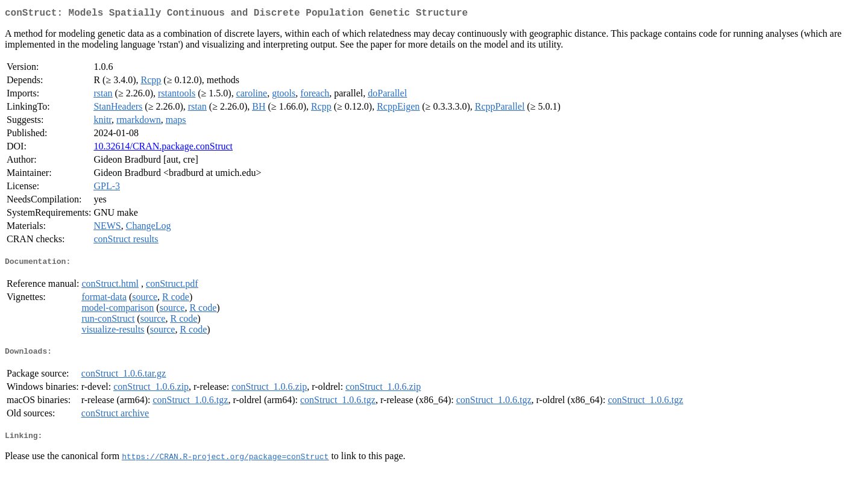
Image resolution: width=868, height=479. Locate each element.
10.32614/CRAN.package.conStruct (163, 149)
